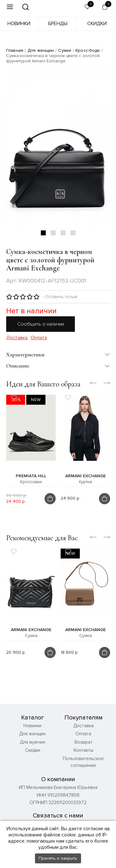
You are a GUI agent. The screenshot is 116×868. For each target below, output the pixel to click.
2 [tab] (53, 233)
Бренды (58, 24)
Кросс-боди (88, 50)
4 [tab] (73, 233)
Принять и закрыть (58, 858)
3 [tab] (63, 233)
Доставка (17, 338)
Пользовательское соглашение (83, 762)
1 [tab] (43, 233)
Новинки (19, 24)
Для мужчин (32, 742)
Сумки (65, 50)
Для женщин (41, 50)
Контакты (84, 750)
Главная (15, 50)
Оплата (39, 338)
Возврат (84, 742)
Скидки (97, 24)
